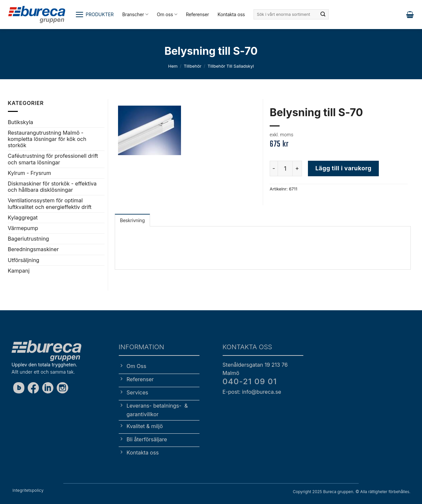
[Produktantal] (285, 168)
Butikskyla (21, 122)
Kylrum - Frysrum (30, 173)
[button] (94, 15)
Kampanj (19, 271)
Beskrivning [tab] (132, 220)
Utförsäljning (24, 260)
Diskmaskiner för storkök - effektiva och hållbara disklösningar (52, 187)
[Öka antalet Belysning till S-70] (297, 168)
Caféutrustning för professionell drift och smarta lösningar (53, 159)
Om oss (167, 14)
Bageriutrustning (29, 239)
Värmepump (23, 228)
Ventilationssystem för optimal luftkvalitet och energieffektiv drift (50, 203)
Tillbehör (193, 66)
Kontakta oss (231, 14)
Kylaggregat (23, 218)
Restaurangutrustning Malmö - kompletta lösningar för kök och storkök (47, 139)
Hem (173, 66)
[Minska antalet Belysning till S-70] (274, 168)
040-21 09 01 (250, 381)
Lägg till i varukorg (343, 168)
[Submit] (323, 15)
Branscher (135, 14)
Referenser (197, 14)
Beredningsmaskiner (33, 249)
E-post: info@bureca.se (252, 392)
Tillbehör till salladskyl (231, 66)
